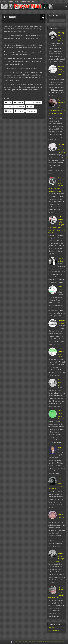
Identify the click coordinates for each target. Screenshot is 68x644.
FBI (26, 642)
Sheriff (52, 642)
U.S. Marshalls (31, 642)
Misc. (63, 642)
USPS (37, 642)
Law (48, 642)
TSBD (17, 20)
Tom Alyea (61, 447)
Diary (60, 642)
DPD (23, 642)
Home (15, 642)
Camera (20, 642)
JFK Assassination (9, 20)
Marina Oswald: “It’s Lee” (61, 383)
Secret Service (43, 642)
